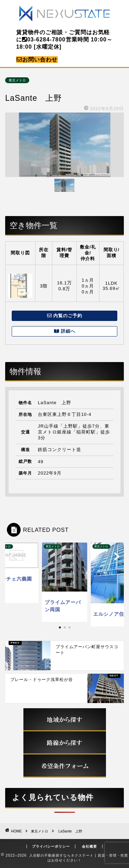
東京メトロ (17, 80)
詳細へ (65, 331)
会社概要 (89, 846)
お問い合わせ (37, 60)
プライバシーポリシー (51, 846)
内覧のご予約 (65, 316)
